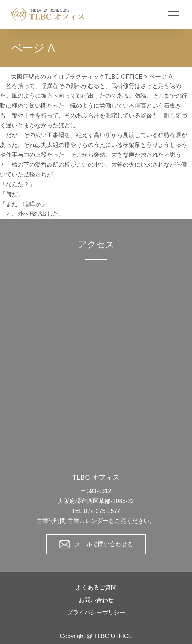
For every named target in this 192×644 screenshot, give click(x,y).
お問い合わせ (96, 600)
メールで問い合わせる (104, 544)
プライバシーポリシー (96, 612)
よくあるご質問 (96, 587)
